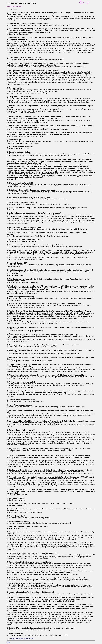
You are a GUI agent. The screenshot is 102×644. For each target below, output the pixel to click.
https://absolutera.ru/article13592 (23, 639)
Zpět (8, 642)
